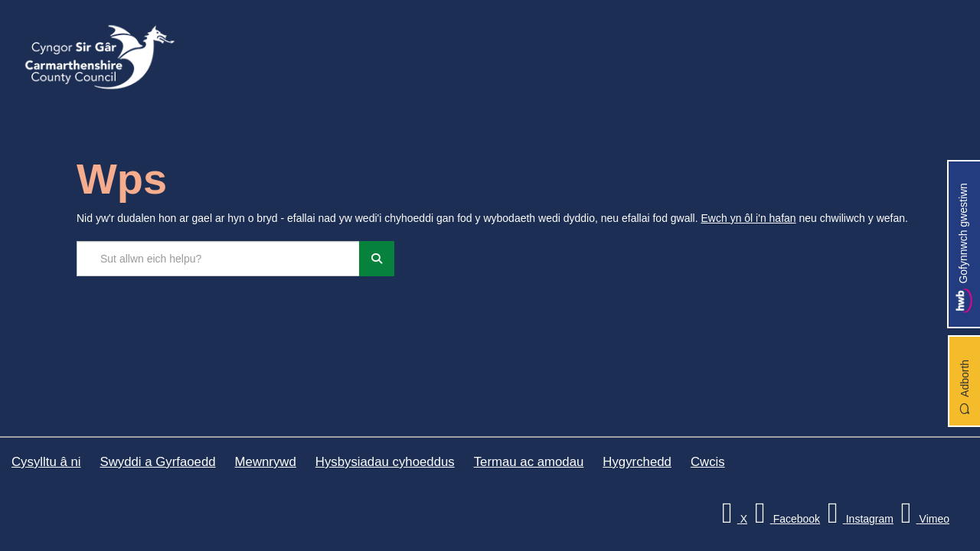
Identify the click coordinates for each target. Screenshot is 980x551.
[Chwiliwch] (377, 259)
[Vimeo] (923, 519)
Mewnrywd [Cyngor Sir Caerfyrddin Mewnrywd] (266, 462)
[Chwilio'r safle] (218, 259)
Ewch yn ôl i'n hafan (749, 218)
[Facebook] (785, 519)
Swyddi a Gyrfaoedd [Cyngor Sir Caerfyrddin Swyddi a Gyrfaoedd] (157, 462)
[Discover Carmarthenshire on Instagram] (858, 519)
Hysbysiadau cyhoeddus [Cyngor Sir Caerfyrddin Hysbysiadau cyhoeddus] (385, 462)
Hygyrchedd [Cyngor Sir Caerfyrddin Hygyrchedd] (637, 462)
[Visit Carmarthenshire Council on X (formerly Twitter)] (732, 519)
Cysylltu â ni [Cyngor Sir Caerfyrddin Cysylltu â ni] (46, 462)
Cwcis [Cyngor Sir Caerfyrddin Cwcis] (708, 462)
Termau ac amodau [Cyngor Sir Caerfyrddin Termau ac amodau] (529, 462)
